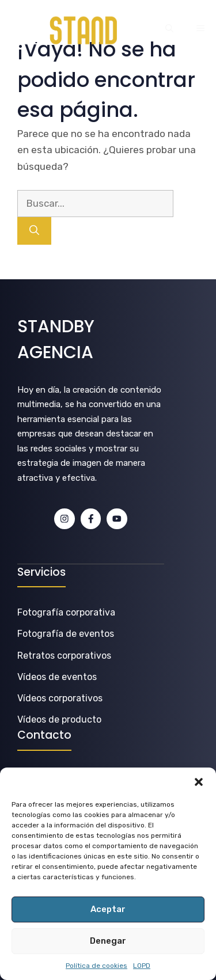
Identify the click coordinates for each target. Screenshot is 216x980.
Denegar (108, 941)
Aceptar (108, 909)
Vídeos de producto (59, 719)
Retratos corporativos (64, 656)
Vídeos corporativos (60, 698)
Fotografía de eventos (66, 634)
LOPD (142, 966)
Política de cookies (96, 966)
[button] (199, 782)
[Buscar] (34, 231)
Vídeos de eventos (57, 677)
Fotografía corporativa (66, 612)
